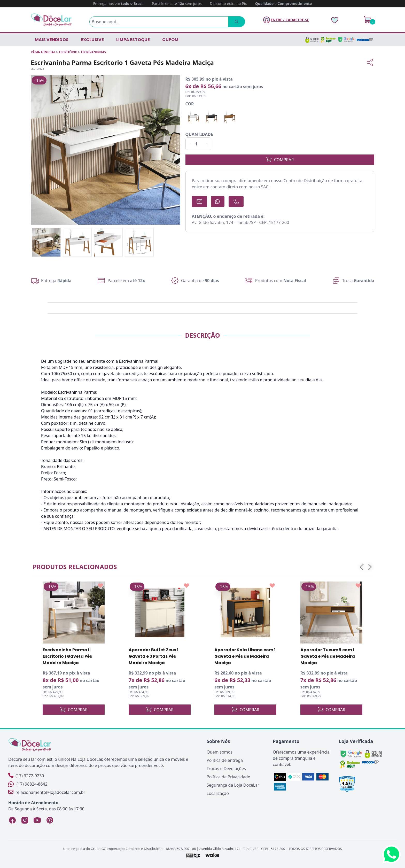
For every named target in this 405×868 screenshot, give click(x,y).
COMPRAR (280, 160)
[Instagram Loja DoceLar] (25, 820)
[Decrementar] (190, 144)
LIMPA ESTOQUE (133, 40)
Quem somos (220, 752)
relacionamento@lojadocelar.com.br (47, 792)
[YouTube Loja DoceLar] (37, 820)
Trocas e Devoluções (226, 769)
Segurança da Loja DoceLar (233, 785)
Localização (218, 793)
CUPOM (170, 40)
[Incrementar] (207, 144)
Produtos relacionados (75, 567)
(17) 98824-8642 (28, 784)
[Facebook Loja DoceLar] (12, 820)
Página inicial (43, 52)
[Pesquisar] (236, 22)
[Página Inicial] (51, 20)
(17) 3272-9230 (26, 776)
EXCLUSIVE (92, 40)
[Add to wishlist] (100, 586)
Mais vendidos (52, 40)
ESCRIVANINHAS (93, 52)
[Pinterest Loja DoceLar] (50, 820)
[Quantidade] (198, 144)
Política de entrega (225, 760)
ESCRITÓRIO (68, 52)
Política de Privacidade (228, 777)
